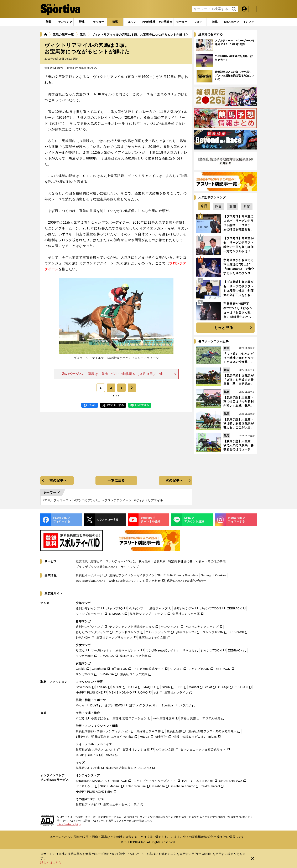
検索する (233, 9)
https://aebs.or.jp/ (69, 824)
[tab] (82, 22)
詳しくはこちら (51, 863)
